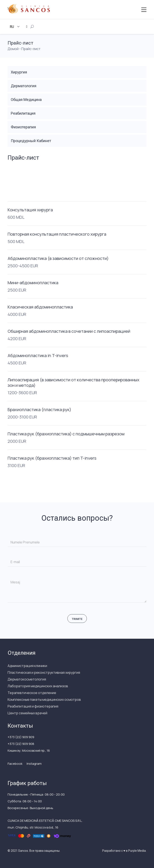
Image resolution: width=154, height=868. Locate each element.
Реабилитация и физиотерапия (33, 706)
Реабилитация (23, 113)
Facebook (15, 764)
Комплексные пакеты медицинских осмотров (44, 700)
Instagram (34, 764)
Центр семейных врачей (27, 713)
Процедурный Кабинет (31, 141)
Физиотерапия (23, 127)
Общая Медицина (26, 100)
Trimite (77, 619)
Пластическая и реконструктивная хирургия (44, 672)
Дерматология (24, 86)
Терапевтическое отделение (32, 693)
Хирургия (19, 72)
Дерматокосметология (27, 679)
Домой (13, 49)
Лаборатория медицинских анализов (38, 686)
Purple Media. (137, 851)
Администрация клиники (27, 666)
